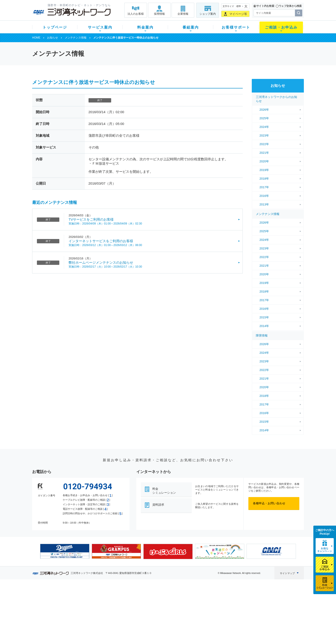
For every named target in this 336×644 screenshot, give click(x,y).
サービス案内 (100, 27)
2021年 (264, 153)
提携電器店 (226, 603)
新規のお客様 (59, 597)
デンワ (88, 609)
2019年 (264, 170)
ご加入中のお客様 (62, 603)
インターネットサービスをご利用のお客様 (101, 241)
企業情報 (183, 14)
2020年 (264, 161)
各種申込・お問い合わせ (269, 503)
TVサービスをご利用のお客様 (91, 219)
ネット (88, 603)
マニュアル (192, 603)
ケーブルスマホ (94, 615)
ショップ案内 (208, 14)
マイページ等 (238, 14)
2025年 (264, 118)
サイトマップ (287, 573)
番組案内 (191, 27)
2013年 (264, 204)
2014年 (264, 326)
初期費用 (123, 597)
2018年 (264, 179)
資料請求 (158, 505)
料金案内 (145, 27)
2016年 (264, 196)
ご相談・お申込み (281, 27)
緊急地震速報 (93, 621)
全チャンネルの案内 (164, 613)
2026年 (264, 110)
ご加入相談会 (227, 609)
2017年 (264, 187)
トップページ (55, 27)
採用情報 (159, 14)
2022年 (264, 144)
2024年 (264, 127)
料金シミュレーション (164, 491)
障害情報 (262, 335)
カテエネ (90, 627)
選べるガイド (59, 609)
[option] (65, 551)
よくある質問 (194, 597)
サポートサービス (197, 609)
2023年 (264, 135)
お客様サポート (236, 27)
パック (122, 615)
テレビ (88, 597)
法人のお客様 (136, 14)
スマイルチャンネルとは (167, 597)
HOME (36, 38)
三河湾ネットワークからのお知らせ (276, 99)
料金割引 (123, 609)
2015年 (264, 317)
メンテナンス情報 (76, 38)
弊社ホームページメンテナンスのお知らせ (101, 262)
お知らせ (53, 38)
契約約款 (90, 633)
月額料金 (123, 603)
